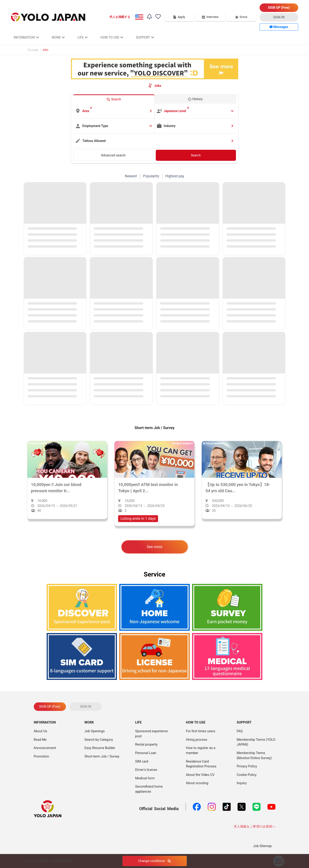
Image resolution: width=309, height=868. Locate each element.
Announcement (45, 748)
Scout (241, 17)
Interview (210, 17)
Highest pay (175, 176)
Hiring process (197, 740)
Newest (131, 176)
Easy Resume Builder (100, 748)
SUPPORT (145, 37)
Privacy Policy (247, 766)
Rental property (146, 745)
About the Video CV (200, 775)
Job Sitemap (262, 846)
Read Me (40, 740)
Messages (279, 27)
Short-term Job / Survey (102, 756)
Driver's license (146, 770)
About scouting (197, 783)
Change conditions (154, 861)
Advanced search (113, 155)
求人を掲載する (120, 17)
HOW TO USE (112, 37)
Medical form (145, 778)
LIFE (82, 37)
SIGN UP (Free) (279, 8)
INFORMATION (26, 37)
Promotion (41, 756)
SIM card (142, 762)
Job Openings (94, 731)
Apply (179, 17)
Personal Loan (146, 753)
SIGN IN (279, 17)
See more (154, 547)
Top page (33, 50)
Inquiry (242, 783)
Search (196, 155)
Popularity (151, 176)
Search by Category (99, 740)
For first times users (201, 731)
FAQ (240, 731)
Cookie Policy (247, 775)
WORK (58, 37)
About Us (41, 731)
